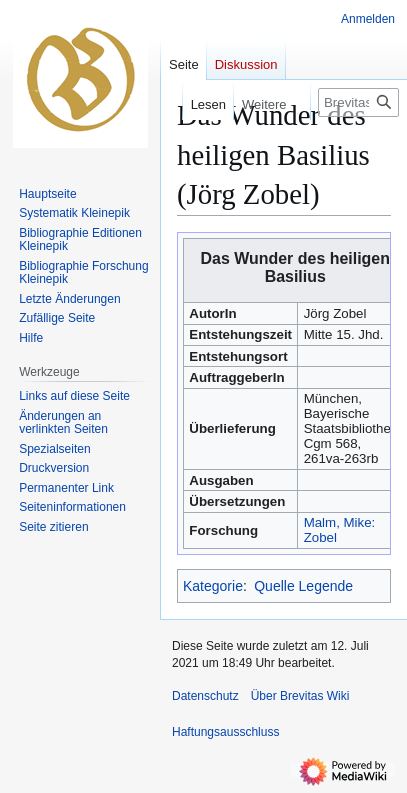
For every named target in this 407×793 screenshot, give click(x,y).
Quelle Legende (303, 586)
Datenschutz (205, 696)
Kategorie (213, 586)
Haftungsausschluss (225, 732)
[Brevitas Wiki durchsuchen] (358, 102)
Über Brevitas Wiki (300, 696)
